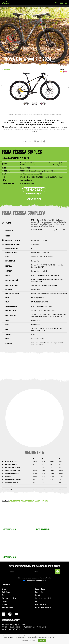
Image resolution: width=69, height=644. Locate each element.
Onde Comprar (7, 592)
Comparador (7, 70)
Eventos (5, 604)
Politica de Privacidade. (46, 578)
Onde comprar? (35, 199)
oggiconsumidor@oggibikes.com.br (14, 625)
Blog (3, 595)
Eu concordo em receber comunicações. (36, 581)
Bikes (4, 589)
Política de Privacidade (43, 607)
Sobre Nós (39, 592)
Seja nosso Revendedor (44, 598)
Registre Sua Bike (8, 607)
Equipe (4, 601)
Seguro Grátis (40, 589)
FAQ (37, 601)
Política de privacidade (29, 641)
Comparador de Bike (9, 598)
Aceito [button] (42, 641)
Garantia (38, 595)
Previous (1, 87)
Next (69, 87)
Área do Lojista (41, 604)
